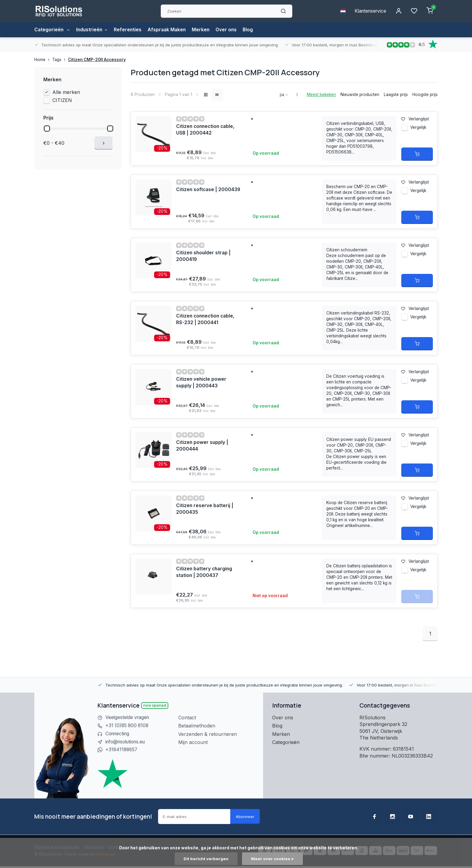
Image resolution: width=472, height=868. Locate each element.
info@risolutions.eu (127, 742)
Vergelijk (418, 128)
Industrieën (93, 30)
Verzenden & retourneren (208, 734)
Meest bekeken (321, 95)
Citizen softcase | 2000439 (209, 190)
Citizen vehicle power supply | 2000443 (202, 383)
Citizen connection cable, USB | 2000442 (206, 130)
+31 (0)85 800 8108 (128, 726)
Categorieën (53, 30)
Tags (60, 60)
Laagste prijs (396, 95)
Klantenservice (369, 11)
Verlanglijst (415, 119)
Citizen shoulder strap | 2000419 (204, 256)
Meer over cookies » (273, 859)
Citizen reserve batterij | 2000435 (205, 509)
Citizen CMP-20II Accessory (97, 60)
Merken (204, 30)
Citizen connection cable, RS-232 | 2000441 (206, 319)
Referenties (130, 30)
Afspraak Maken (170, 30)
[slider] (47, 129)
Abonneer (245, 817)
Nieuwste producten (360, 95)
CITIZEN (62, 100)
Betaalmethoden (197, 726)
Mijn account (193, 742)
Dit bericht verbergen (206, 859)
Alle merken (66, 92)
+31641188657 (122, 750)
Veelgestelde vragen (128, 718)
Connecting (118, 734)
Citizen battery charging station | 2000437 (205, 572)
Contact (187, 718)
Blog (252, 30)
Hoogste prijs (425, 95)
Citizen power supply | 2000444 (202, 446)
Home (43, 60)
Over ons (230, 30)
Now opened (155, 705)
